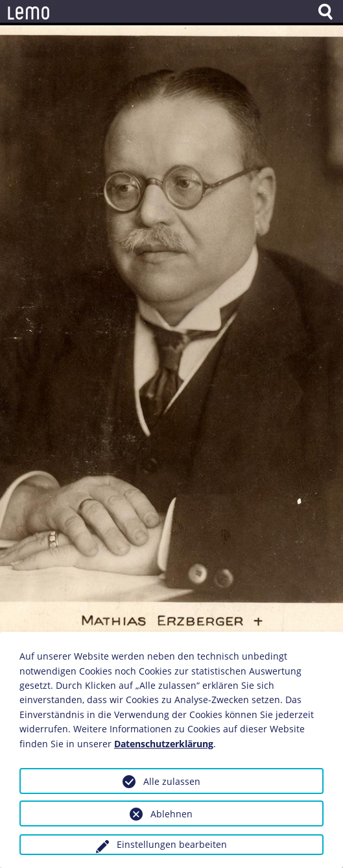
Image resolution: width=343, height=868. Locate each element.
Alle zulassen (172, 781)
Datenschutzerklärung (164, 744)
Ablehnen (171, 814)
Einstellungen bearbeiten (172, 844)
